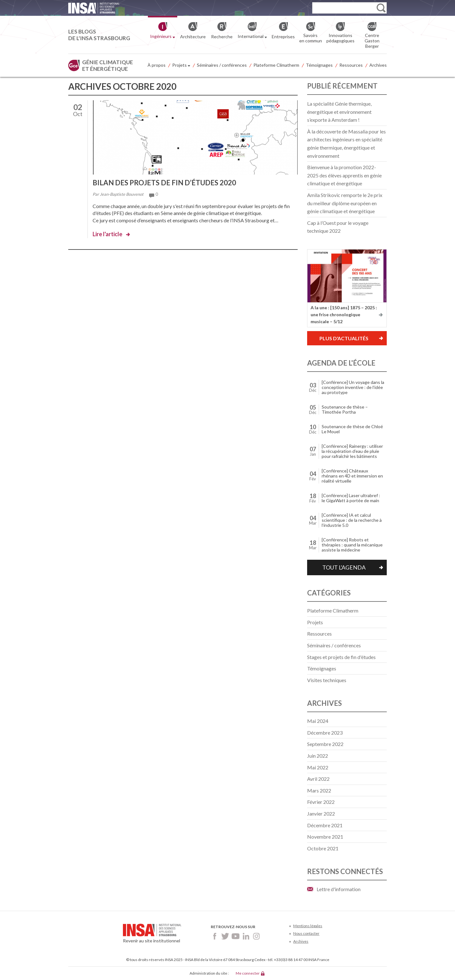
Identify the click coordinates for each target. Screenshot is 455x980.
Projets (181, 65)
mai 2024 (318, 721)
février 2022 (321, 802)
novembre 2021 (325, 837)
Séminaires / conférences (222, 65)
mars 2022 (319, 790)
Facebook (215, 936)
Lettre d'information (339, 889)
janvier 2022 (321, 814)
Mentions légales (308, 926)
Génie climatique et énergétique (108, 65)
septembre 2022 (325, 744)
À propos (157, 65)
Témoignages (319, 65)
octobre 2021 (323, 848)
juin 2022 (318, 756)
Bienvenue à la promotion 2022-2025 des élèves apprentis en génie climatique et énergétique (344, 175)
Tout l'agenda (344, 567)
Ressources (351, 65)
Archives (378, 65)
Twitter (225, 936)
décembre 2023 (325, 733)
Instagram (256, 936)
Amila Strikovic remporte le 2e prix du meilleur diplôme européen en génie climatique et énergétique (345, 203)
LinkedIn (246, 936)
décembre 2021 (325, 825)
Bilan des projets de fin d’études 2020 (164, 183)
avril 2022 (318, 779)
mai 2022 (318, 767)
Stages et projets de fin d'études (341, 657)
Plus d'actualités (344, 338)
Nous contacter (306, 933)
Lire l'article (107, 234)
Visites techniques (327, 680)
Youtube (236, 936)
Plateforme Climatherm (276, 65)
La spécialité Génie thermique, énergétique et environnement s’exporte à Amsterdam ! (339, 112)
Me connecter (248, 973)
